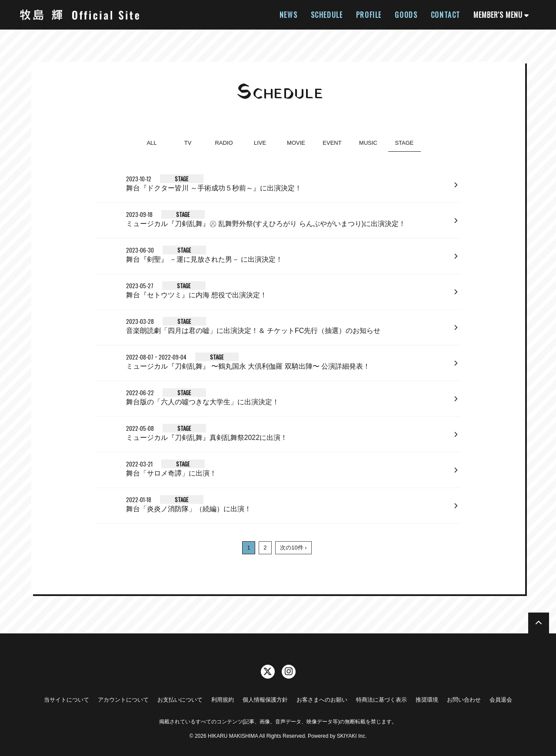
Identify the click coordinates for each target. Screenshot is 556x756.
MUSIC (368, 143)
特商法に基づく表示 (381, 700)
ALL (151, 143)
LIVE (260, 143)
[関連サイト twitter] (268, 672)
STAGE (404, 143)
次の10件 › (293, 548)
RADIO (224, 143)
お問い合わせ (464, 700)
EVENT (332, 143)
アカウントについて (123, 700)
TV (188, 143)
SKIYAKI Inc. (352, 736)
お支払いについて (180, 700)
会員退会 (501, 700)
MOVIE (296, 143)
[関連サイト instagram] (289, 672)
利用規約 (223, 700)
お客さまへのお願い (322, 700)
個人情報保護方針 (265, 700)
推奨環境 (427, 700)
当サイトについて (67, 700)
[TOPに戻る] (539, 623)
